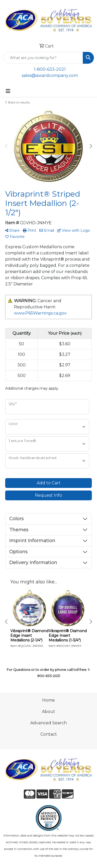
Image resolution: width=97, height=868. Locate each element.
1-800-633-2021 (50, 69)
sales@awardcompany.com (50, 75)
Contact (49, 734)
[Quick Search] (43, 58)
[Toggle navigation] (8, 91)
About (48, 712)
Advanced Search (48, 723)
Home (48, 700)
